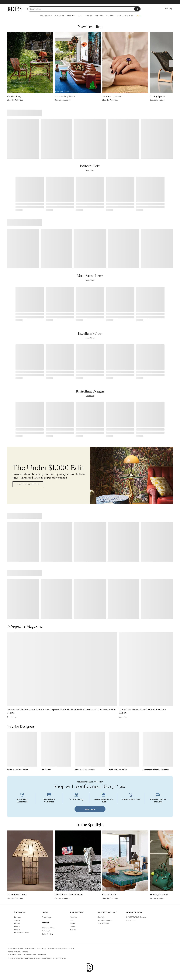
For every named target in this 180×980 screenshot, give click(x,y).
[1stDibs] (15, 9)
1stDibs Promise (103, 923)
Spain (35, 954)
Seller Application (48, 928)
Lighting (71, 15)
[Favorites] (166, 9)
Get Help (101, 917)
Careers (73, 923)
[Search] (82, 9)
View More (90, 170)
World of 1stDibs (125, 15)
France (19, 954)
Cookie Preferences (14, 952)
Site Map (25, 952)
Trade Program (47, 917)
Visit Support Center (105, 920)
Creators (17, 929)
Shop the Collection (28, 484)
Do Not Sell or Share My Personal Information (61, 948)
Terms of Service (57, 958)
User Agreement (30, 948)
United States (42, 954)
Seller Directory (48, 934)
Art (80, 15)
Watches (99, 15)
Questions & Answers (22, 933)
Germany (25, 954)
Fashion (110, 15)
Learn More (90, 809)
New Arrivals (46, 15)
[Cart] (171, 9)
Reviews (73, 929)
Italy (30, 954)
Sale (138, 15)
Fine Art (17, 923)
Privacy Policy (41, 948)
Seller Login (46, 931)
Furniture (60, 15)
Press (72, 920)
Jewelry (89, 15)
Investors (73, 926)
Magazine (136, 917)
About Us (73, 917)
